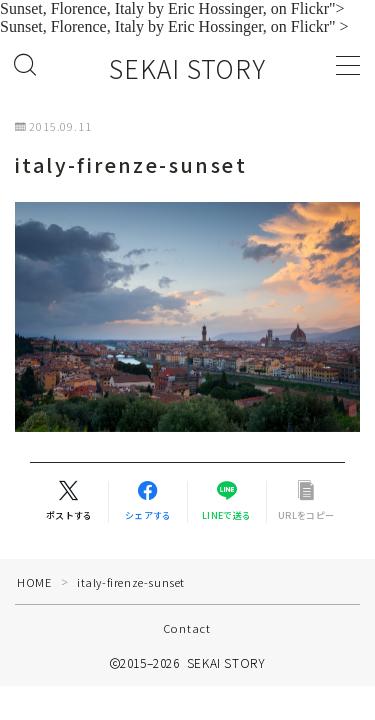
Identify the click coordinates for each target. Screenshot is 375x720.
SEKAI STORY (187, 69)
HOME (34, 582)
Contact (187, 628)
